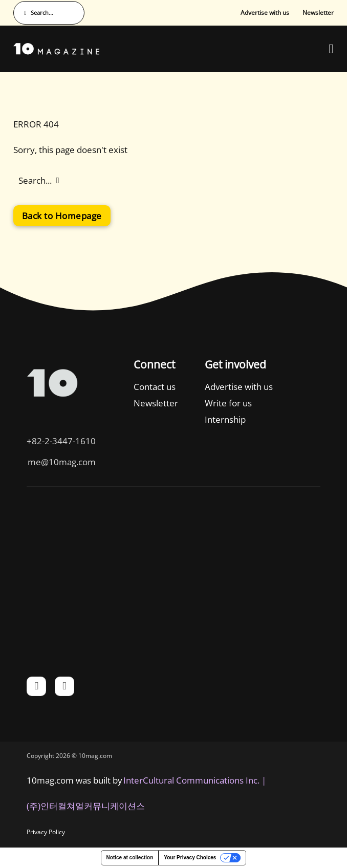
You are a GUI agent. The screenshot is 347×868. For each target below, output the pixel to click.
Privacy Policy (46, 832)
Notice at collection (130, 858)
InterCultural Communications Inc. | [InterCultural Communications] (195, 780)
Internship (225, 419)
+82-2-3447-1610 (61, 441)
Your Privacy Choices (190, 858)
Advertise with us (265, 13)
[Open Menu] (331, 49)
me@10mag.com (62, 462)
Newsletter (318, 13)
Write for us (228, 403)
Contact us (155, 387)
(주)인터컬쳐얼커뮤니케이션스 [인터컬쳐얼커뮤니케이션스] (86, 806)
